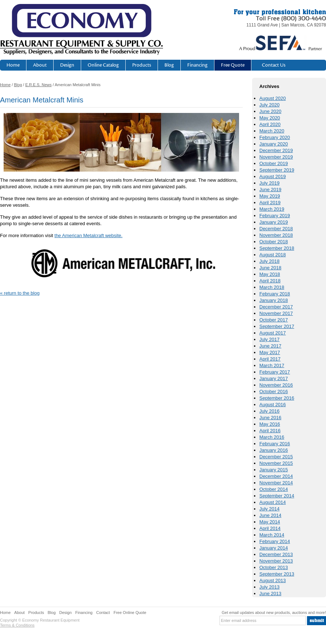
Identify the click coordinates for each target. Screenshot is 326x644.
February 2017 (275, 372)
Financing (197, 65)
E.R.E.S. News (39, 85)
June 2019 (270, 190)
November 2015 (276, 463)
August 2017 (273, 333)
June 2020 (270, 111)
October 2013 (274, 567)
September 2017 (277, 326)
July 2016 (269, 411)
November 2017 (276, 313)
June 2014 (270, 515)
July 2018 (269, 261)
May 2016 (270, 424)
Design (67, 65)
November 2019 (276, 157)
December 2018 (276, 229)
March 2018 (272, 287)
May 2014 (270, 522)
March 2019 (272, 209)
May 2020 (270, 118)
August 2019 (273, 176)
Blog (169, 65)
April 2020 (270, 124)
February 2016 (275, 444)
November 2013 (276, 561)
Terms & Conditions (17, 625)
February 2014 (275, 541)
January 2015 (274, 470)
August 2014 (273, 502)
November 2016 (276, 385)
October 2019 (274, 163)
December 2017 (276, 307)
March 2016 (272, 437)
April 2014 (270, 528)
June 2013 (270, 594)
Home (13, 65)
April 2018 (270, 281)
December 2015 (276, 457)
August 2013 (273, 580)
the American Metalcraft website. (88, 235)
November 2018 (276, 235)
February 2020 (275, 137)
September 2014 (277, 496)
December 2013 (276, 554)
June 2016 (270, 418)
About (40, 65)
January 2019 (274, 222)
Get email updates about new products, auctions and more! (274, 613)
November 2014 (276, 483)
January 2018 (274, 300)
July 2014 (269, 509)
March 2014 (272, 535)
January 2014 (274, 548)
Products (142, 65)
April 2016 (270, 431)
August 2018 (273, 255)
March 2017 (272, 365)
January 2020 (274, 144)
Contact (103, 613)
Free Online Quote (130, 613)
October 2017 (274, 320)
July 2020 (269, 105)
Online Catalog (103, 65)
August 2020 (273, 98)
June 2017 (270, 346)
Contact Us (274, 65)
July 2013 (269, 587)
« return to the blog (20, 293)
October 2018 (274, 242)
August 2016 (273, 405)
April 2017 (270, 359)
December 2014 (276, 476)
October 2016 (274, 392)
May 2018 (270, 274)
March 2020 (272, 131)
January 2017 (274, 378)
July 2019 (269, 183)
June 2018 (270, 268)
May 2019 (270, 196)
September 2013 (277, 574)
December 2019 (276, 150)
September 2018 (277, 248)
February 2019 (275, 216)
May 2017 (270, 352)
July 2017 (269, 339)
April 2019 (270, 203)
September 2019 (277, 170)
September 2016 (277, 398)
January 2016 (274, 450)
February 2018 (275, 294)
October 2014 (274, 489)
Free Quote (233, 65)
